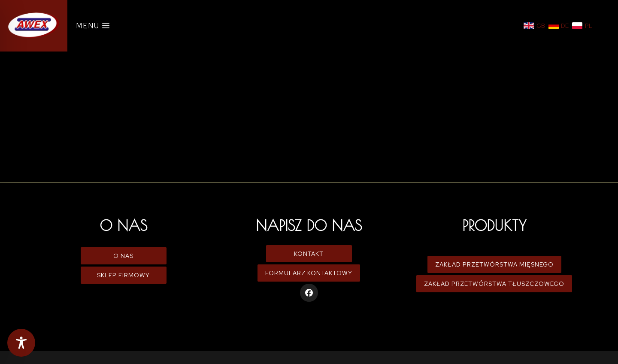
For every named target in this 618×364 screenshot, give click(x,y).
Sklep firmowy (123, 275)
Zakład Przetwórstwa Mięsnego (494, 264)
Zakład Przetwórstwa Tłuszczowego (494, 284)
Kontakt (309, 254)
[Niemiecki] (559, 26)
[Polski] (582, 26)
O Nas (123, 256)
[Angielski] (534, 26)
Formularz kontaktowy (309, 273)
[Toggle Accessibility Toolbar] (21, 343)
